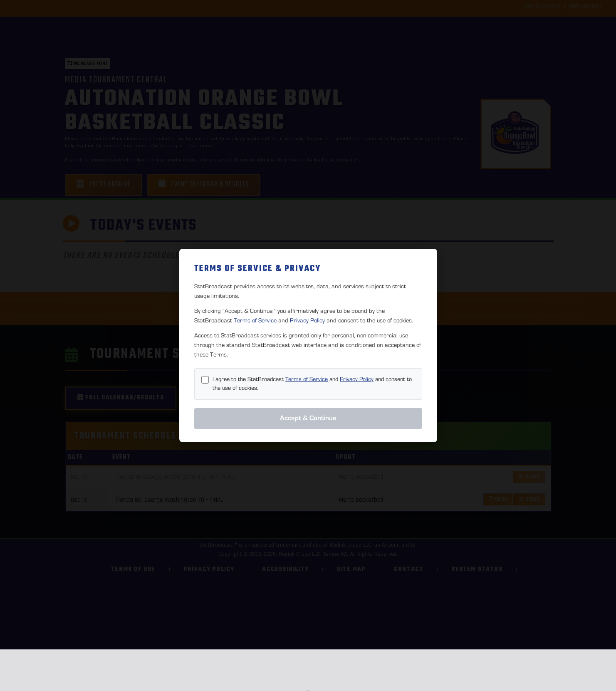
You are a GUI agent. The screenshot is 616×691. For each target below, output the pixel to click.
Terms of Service (255, 321)
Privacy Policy (307, 321)
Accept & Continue (308, 418)
